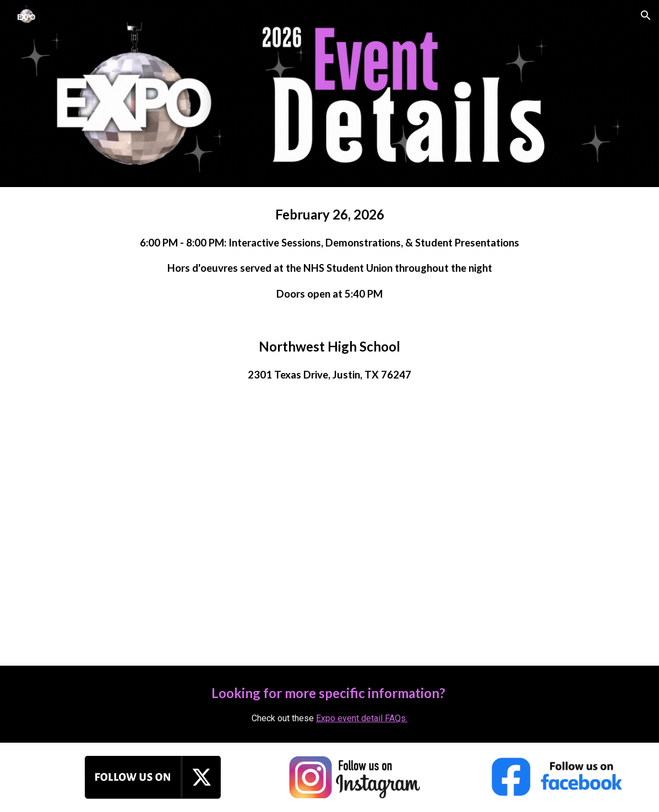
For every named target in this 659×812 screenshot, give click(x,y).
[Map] (330, 533)
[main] (330, 253)
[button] (646, 15)
